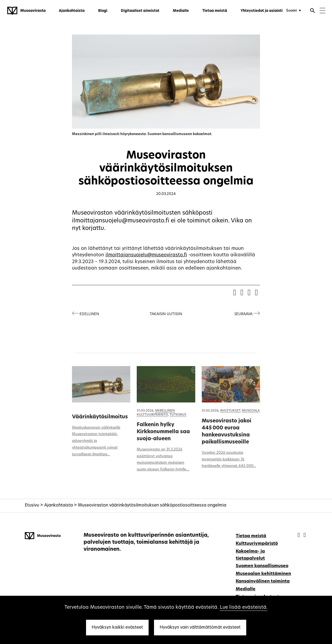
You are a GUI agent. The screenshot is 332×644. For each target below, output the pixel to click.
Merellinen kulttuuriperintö (156, 413)
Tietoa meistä (215, 11)
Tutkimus (178, 415)
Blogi (103, 11)
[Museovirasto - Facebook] (299, 535)
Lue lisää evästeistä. (244, 607)
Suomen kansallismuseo (262, 566)
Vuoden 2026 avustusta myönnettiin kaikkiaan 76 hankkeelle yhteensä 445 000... (229, 459)
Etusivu (32, 505)
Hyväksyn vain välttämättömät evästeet (200, 628)
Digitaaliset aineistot (140, 11)
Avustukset (230, 411)
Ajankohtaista (72, 11)
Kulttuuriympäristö (257, 544)
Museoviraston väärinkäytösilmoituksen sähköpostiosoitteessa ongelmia (152, 505)
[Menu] (322, 11)
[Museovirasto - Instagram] (304, 535)
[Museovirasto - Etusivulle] (26, 11)
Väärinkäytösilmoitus (100, 417)
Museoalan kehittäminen (263, 574)
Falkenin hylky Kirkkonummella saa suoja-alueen (163, 432)
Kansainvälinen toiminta (263, 581)
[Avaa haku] (313, 11)
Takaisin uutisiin (166, 314)
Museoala (251, 411)
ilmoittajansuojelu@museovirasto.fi (146, 255)
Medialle (181, 11)
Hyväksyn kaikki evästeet (117, 628)
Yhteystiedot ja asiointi (262, 11)
